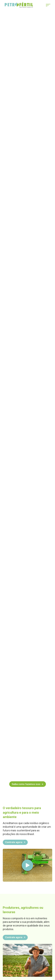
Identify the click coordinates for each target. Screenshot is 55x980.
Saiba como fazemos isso (28, 784)
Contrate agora (15, 842)
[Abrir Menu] (48, 5)
